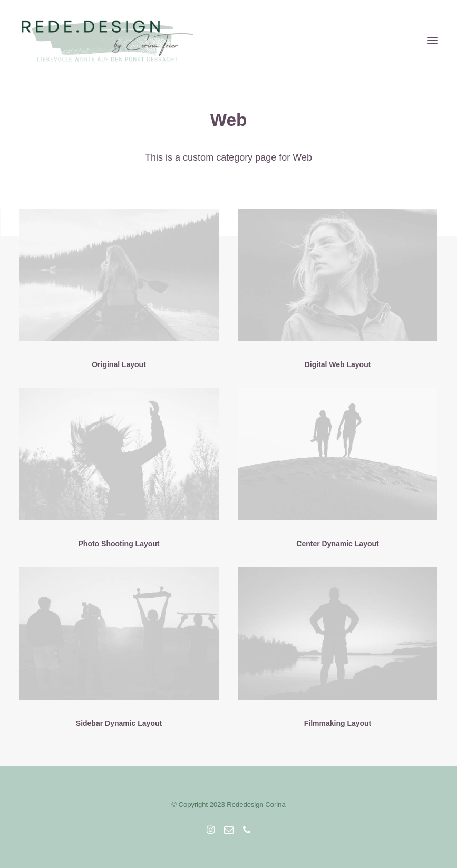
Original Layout (119, 364)
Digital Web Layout (338, 364)
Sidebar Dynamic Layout (119, 723)
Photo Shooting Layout (119, 544)
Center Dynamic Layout (337, 544)
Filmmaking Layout (338, 723)
